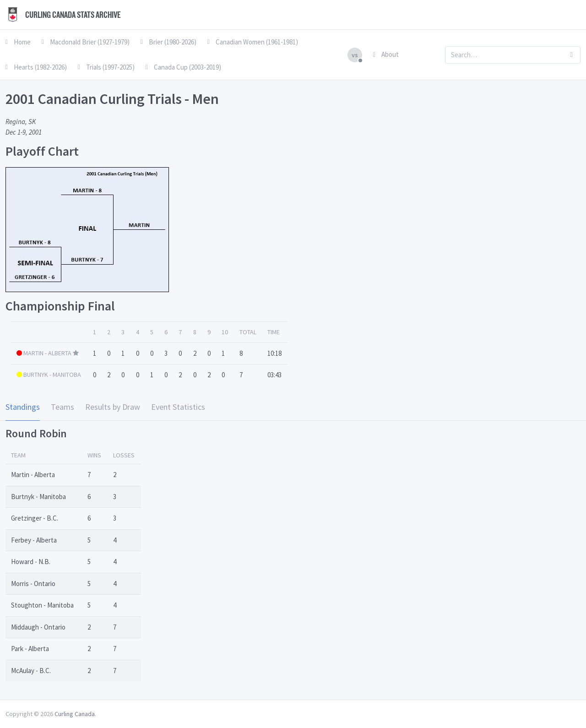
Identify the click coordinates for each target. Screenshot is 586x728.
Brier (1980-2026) (168, 42)
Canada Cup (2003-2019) (183, 67)
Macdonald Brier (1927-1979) (86, 42)
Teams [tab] (62, 407)
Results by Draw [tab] (113, 407)
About (386, 54)
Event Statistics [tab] (178, 407)
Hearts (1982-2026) (36, 67)
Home (18, 42)
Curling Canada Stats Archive (63, 15)
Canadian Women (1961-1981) (253, 42)
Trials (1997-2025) (106, 67)
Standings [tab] (23, 407)
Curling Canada (75, 714)
